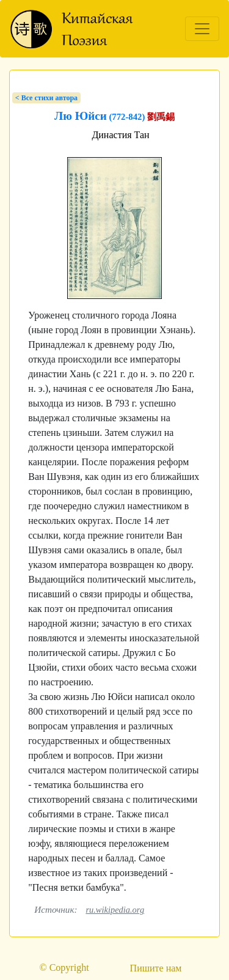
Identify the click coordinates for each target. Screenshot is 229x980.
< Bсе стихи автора (46, 98)
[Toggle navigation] (202, 29)
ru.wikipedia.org (115, 910)
